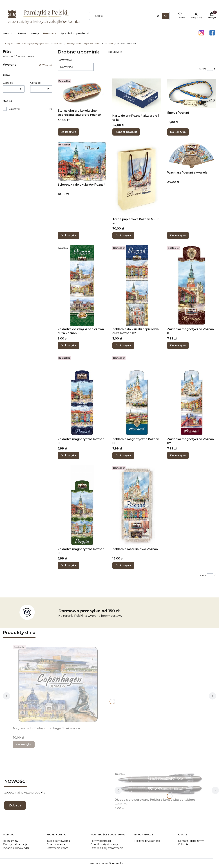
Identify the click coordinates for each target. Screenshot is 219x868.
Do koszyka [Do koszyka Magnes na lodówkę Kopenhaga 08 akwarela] (24, 745)
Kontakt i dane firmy (191, 841)
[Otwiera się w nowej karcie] (201, 33)
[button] (166, 16)
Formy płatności (101, 841)
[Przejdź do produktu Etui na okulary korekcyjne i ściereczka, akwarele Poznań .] (82, 93)
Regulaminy (11, 841)
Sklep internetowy (105, 863)
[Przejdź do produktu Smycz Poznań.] (192, 94)
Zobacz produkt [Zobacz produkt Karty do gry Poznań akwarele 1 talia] (126, 132)
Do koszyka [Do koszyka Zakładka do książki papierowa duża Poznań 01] (68, 345)
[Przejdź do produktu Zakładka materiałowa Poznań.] (137, 505)
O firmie (183, 844)
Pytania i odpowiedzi (16, 848)
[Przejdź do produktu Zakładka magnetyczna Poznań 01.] (192, 285)
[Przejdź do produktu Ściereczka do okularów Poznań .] (82, 161)
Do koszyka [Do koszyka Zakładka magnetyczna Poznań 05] (68, 455)
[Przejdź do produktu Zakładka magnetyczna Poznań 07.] (192, 395)
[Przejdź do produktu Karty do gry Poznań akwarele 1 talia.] (137, 95)
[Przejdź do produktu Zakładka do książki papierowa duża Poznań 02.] (137, 285)
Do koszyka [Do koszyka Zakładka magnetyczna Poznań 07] (178, 455)
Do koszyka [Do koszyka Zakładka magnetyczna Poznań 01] (178, 345)
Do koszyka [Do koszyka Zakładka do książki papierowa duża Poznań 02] (123, 345)
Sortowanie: (65, 60)
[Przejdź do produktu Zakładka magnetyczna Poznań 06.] (137, 395)
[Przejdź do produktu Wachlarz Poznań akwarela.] (192, 155)
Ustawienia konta (57, 848)
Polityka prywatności (147, 841)
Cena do (35, 83)
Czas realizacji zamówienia (107, 848)
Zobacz (15, 805)
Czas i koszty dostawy (104, 844)
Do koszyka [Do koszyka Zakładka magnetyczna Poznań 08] (68, 565)
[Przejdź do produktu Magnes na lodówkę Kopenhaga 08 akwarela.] (58, 684)
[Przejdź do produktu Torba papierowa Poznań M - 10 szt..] (137, 179)
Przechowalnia (56, 844)
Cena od (8, 83)
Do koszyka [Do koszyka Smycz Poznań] (178, 132)
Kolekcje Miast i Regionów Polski (83, 43)
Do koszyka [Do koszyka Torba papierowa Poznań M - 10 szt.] (123, 235)
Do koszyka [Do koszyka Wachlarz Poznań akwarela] (178, 235)
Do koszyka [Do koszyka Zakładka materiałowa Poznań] (123, 565)
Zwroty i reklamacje (15, 844)
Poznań (109, 43)
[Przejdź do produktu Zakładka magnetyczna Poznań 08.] (82, 505)
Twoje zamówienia (58, 841)
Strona (203, 69)
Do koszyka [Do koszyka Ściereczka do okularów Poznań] (68, 235)
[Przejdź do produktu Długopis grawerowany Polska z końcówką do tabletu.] (160, 784)
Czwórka (14, 109)
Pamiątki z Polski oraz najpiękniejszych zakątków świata (33, 43)
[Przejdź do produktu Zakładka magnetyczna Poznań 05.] (82, 395)
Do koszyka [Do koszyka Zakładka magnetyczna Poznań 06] (123, 455)
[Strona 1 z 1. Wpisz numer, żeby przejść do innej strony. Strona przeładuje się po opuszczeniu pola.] (210, 69)
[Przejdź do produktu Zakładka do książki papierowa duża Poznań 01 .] (82, 285)
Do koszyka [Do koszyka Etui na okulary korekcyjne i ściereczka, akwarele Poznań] (68, 132)
